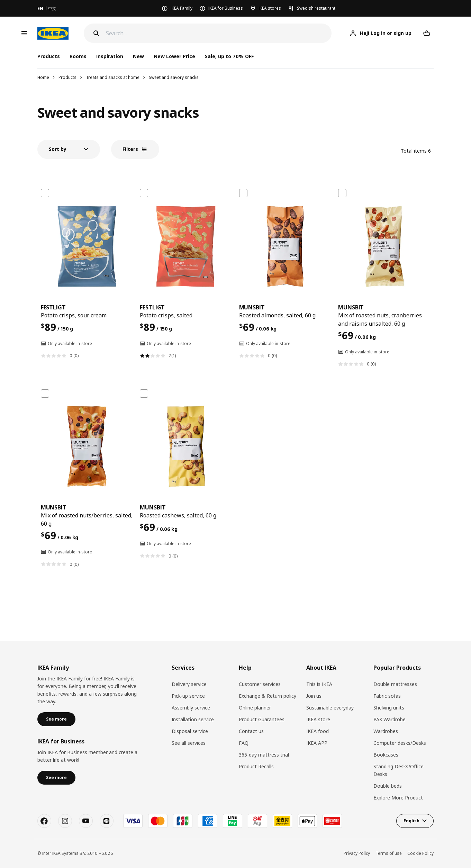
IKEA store (318, 719)
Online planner (255, 708)
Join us (314, 696)
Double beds (388, 786)
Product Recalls (256, 766)
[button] (69, 149)
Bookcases (386, 755)
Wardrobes (386, 731)
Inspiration (110, 56)
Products (67, 77)
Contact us (251, 731)
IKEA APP (317, 743)
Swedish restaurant (316, 8)
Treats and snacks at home (113, 77)
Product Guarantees (262, 719)
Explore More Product (398, 798)
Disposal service (190, 731)
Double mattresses (395, 684)
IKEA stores (270, 8)
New (138, 56)
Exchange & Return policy (268, 696)
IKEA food (318, 731)
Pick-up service (188, 696)
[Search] (219, 33)
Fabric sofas (387, 696)
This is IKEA (319, 684)
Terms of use (389, 853)
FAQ (244, 743)
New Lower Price (174, 56)
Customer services (260, 684)
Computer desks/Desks (400, 743)
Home (43, 77)
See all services (189, 743)
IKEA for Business (226, 8)
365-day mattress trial (264, 755)
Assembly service (191, 708)
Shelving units (389, 708)
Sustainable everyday (330, 708)
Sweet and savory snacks (174, 77)
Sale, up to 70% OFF (229, 56)
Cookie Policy (420, 853)
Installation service (193, 719)
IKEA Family (182, 8)
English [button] (411, 821)
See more (56, 719)
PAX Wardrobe (390, 719)
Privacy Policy (357, 853)
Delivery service (189, 684)
